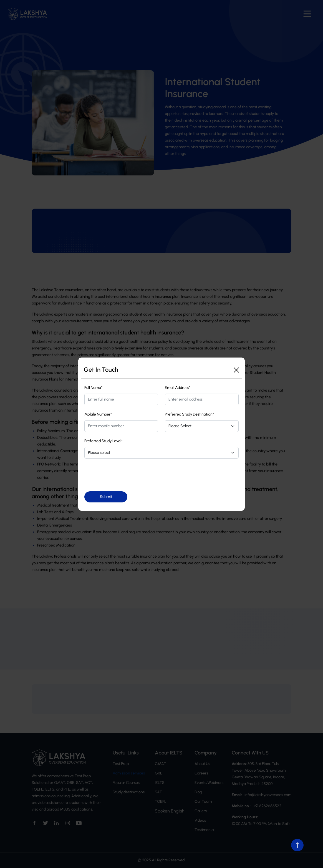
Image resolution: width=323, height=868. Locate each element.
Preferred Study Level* (104, 441)
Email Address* (178, 388)
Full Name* (93, 388)
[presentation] (127, 475)
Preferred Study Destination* (189, 414)
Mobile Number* (98, 414)
